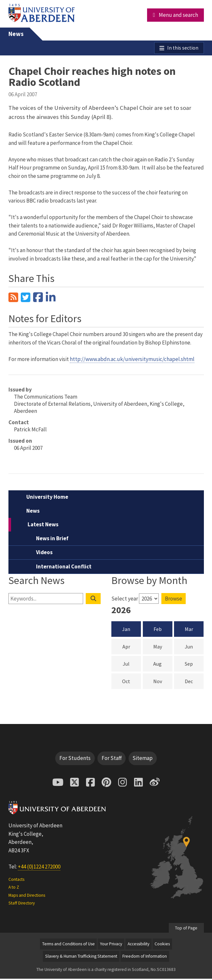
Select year (125, 600)
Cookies (162, 945)
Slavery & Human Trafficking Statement (81, 957)
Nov (163, 682)
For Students (75, 759)
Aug (163, 665)
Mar (189, 630)
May (163, 647)
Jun (194, 647)
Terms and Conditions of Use (69, 945)
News (16, 34)
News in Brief (52, 540)
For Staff (112, 759)
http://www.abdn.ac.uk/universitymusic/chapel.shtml (132, 360)
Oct (131, 682)
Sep (194, 665)
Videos (44, 554)
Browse (174, 600)
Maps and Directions (27, 897)
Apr (132, 647)
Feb (158, 630)
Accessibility (138, 945)
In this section (182, 49)
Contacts (16, 881)
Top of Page (186, 929)
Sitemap (143, 759)
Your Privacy (111, 945)
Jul (132, 665)
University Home (47, 498)
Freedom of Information (145, 957)
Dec (194, 682)
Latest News (43, 526)
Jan (126, 630)
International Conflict (64, 568)
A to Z (14, 888)
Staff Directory (22, 904)
